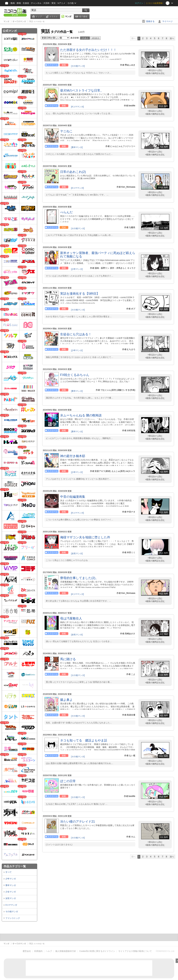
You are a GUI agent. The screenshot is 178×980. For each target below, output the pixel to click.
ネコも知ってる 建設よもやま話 (84, 740)
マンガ (68, 17)
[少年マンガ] (77, 269)
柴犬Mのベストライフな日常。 (82, 91)
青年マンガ (11, 885)
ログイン (139, 3)
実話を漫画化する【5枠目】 (80, 294)
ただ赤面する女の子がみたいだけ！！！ (88, 50)
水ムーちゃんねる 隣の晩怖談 (81, 415)
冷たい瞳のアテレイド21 (78, 822)
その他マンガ (12, 912)
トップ (39, 17)
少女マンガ (11, 892)
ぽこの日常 (68, 781)
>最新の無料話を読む (155, 73)
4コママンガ (11, 905)
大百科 (46, 3)
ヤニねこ (66, 131)
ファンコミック (13, 918)
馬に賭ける (68, 659)
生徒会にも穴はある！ (76, 334)
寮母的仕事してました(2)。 (79, 578)
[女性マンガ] (77, 553)
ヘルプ (49, 951)
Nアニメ (61, 3)
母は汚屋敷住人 (71, 618)
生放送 (26, 3)
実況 (54, 3)
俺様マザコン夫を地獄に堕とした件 (85, 537)
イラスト (54, 17)
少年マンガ (11, 879)
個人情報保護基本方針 (66, 951)
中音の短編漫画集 (73, 497)
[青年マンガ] (77, 147)
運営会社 (27, 951)
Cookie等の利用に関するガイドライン (97, 951)
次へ (172, 38)
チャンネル (36, 3)
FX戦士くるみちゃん (75, 375)
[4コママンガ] (77, 107)
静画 (19, 3)
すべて (9, 872)
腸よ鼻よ (66, 700)
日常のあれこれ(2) (73, 172)
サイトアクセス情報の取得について (135, 951)
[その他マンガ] (78, 66)
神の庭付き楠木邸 (73, 456)
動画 (13, 3)
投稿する (150, 21)
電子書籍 (83, 17)
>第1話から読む (155, 70)
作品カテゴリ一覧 (15, 866)
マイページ (167, 21)
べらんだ (66, 212)
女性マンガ (11, 898)
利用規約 (38, 951)
